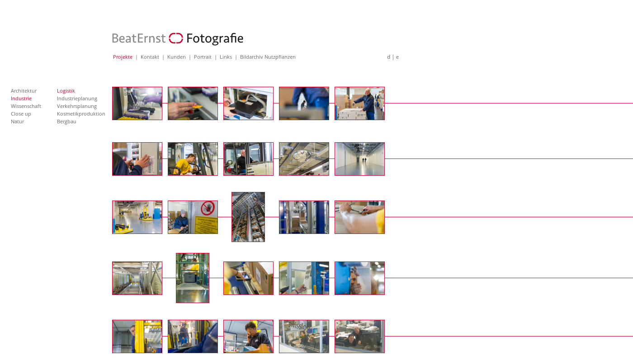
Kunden (177, 57)
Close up (21, 114)
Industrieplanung (77, 98)
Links (226, 57)
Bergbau (67, 121)
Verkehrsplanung (77, 106)
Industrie (21, 98)
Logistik (66, 91)
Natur (17, 121)
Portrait (203, 57)
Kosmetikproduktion (81, 114)
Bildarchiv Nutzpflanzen (268, 57)
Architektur (24, 91)
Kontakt (150, 57)
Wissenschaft (26, 106)
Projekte (123, 57)
